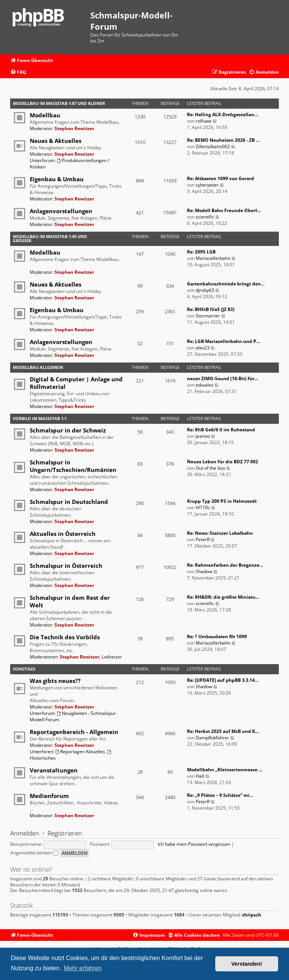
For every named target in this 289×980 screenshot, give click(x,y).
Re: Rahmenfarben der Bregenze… (225, 565)
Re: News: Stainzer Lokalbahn (220, 533)
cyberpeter (207, 185)
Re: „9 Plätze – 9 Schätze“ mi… (220, 795)
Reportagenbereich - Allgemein (74, 732)
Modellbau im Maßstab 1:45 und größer (50, 238)
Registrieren (65, 833)
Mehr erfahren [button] (83, 968)
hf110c (203, 507)
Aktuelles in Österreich (63, 534)
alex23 (203, 348)
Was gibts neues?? (55, 681)
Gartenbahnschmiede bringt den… (226, 284)
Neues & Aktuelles (56, 141)
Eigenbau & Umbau (57, 179)
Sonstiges (24, 669)
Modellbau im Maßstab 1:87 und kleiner (59, 103)
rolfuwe (204, 121)
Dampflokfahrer (212, 738)
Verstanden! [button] (247, 964)
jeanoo (203, 436)
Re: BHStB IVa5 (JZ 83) (211, 309)
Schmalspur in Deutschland (69, 502)
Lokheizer (112, 657)
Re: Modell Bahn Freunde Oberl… (224, 210)
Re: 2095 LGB (201, 252)
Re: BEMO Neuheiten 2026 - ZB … (223, 140)
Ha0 (200, 776)
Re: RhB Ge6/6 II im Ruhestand (221, 430)
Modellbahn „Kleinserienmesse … (225, 770)
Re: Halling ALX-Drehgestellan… (222, 115)
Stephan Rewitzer (74, 128)
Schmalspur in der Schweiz (68, 430)
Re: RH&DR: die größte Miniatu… (223, 597)
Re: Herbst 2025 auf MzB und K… (223, 731)
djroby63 (205, 290)
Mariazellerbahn (213, 258)
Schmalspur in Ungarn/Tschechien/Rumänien (73, 466)
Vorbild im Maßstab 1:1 (40, 418)
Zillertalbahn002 (213, 146)
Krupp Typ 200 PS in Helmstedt (222, 501)
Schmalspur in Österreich (66, 566)
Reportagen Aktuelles (80, 752)
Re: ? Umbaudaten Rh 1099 (217, 636)
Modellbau (45, 115)
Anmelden (25, 833)
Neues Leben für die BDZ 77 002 (223, 462)
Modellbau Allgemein (38, 367)
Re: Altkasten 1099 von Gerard (221, 178)
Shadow (204, 571)
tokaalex (205, 385)
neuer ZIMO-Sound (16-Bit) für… (223, 378)
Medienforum (49, 796)
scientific (205, 217)
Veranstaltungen (54, 770)
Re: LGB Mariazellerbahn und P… (224, 341)
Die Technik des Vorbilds (65, 637)
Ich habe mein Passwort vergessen (194, 844)
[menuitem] (18, 72)
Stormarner (208, 316)
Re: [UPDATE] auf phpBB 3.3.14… (223, 680)
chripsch (252, 915)
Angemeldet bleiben (34, 853)
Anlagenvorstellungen (61, 211)
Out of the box (210, 468)
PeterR (203, 539)
